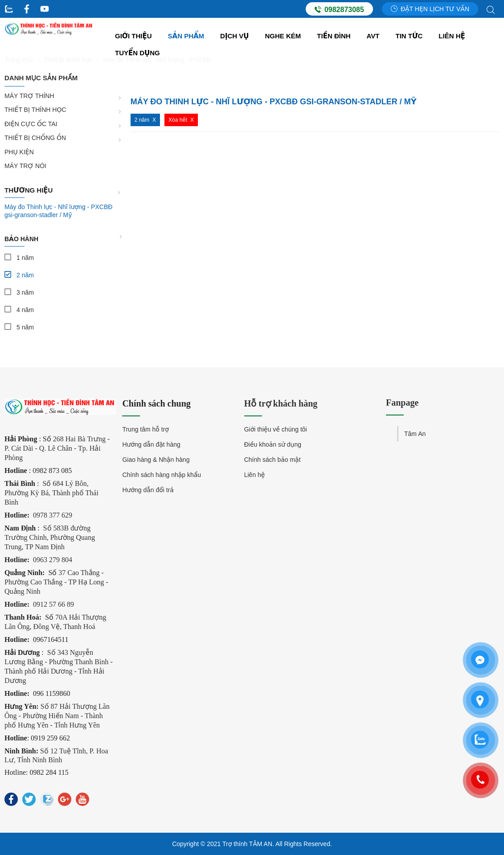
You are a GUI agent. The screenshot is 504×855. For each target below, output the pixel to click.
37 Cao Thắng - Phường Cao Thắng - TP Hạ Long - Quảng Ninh (56, 582)
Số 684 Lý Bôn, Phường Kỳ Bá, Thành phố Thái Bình (51, 493)
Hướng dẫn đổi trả (148, 490)
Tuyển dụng (137, 53)
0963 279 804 (53, 560)
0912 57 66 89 (53, 604)
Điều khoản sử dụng (273, 444)
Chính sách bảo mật (272, 460)
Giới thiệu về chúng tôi (276, 429)
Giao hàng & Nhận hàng (156, 460)
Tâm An (415, 434)
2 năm (25, 275)
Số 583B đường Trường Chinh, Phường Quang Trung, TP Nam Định (50, 537)
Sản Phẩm (186, 36)
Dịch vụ (234, 36)
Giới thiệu (133, 36)
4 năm (25, 310)
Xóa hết (178, 120)
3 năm (25, 292)
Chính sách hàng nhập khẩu (162, 475)
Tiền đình (334, 36)
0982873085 (339, 9)
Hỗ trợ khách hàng (281, 403)
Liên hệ (452, 36)
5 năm (25, 327)
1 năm (25, 258)
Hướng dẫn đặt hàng (151, 444)
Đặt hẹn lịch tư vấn (430, 9)
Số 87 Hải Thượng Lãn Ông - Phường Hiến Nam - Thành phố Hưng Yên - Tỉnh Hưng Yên (57, 716)
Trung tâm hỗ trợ (145, 429)
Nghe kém (283, 36)
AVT (373, 36)
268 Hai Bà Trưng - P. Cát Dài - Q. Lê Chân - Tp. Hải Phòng (57, 448)
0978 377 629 (53, 515)
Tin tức (409, 36)
